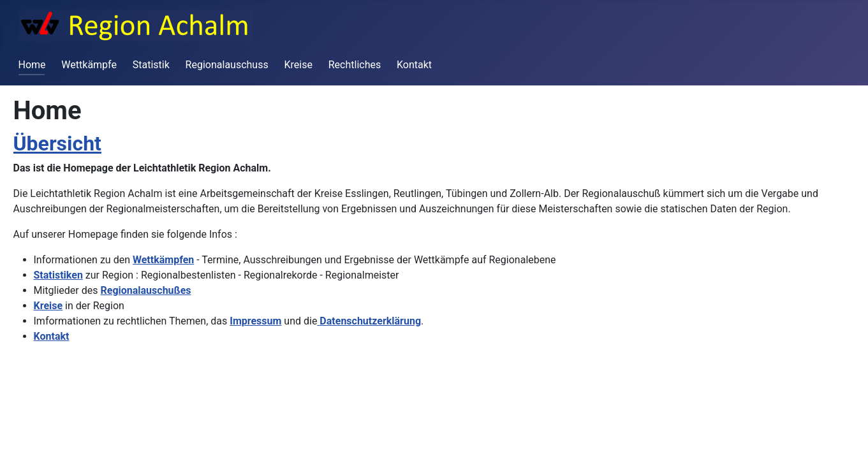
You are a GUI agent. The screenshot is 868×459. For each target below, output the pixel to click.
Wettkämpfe (89, 65)
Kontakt (414, 65)
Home (32, 65)
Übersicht (57, 143)
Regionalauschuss (227, 65)
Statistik (151, 65)
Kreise (298, 65)
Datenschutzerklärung (369, 321)
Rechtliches (355, 65)
